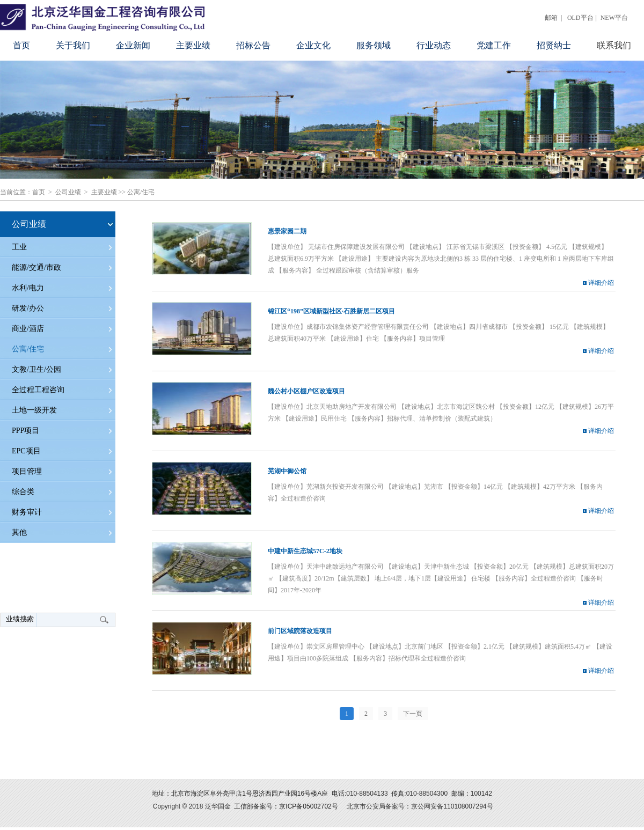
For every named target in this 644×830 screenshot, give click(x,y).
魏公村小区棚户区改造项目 (306, 391)
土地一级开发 (34, 410)
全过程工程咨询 (38, 390)
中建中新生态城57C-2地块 (305, 551)
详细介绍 (598, 283)
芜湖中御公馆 (287, 471)
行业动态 (434, 45)
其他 (19, 532)
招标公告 (253, 45)
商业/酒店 (28, 329)
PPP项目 (25, 431)
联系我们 (614, 45)
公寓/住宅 (141, 192)
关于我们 (73, 45)
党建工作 (494, 45)
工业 (19, 247)
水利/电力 (28, 288)
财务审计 (27, 512)
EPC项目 (26, 451)
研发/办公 (28, 308)
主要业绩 (193, 45)
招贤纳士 (554, 45)
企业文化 (313, 45)
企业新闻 (133, 45)
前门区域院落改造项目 (300, 631)
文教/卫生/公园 (36, 369)
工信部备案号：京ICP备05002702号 (286, 806)
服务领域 (374, 45)
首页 (21, 45)
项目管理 (27, 471)
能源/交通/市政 (36, 267)
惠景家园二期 (287, 231)
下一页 (413, 714)
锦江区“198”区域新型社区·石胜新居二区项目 (331, 311)
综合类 (23, 492)
